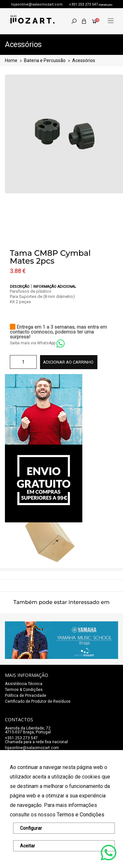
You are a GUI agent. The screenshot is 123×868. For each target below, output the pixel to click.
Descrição (20, 287)
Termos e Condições (81, 815)
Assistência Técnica (24, 684)
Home (11, 60)
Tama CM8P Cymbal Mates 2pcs (50, 257)
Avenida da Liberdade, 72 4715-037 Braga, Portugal (28, 730)
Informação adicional (55, 287)
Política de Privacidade (26, 696)
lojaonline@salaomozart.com (37, 4)
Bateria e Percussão (45, 60)
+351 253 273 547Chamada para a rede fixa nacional (36, 740)
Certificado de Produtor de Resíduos (38, 701)
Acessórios (84, 60)
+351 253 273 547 (83, 4)
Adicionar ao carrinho (68, 362)
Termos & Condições (24, 690)
